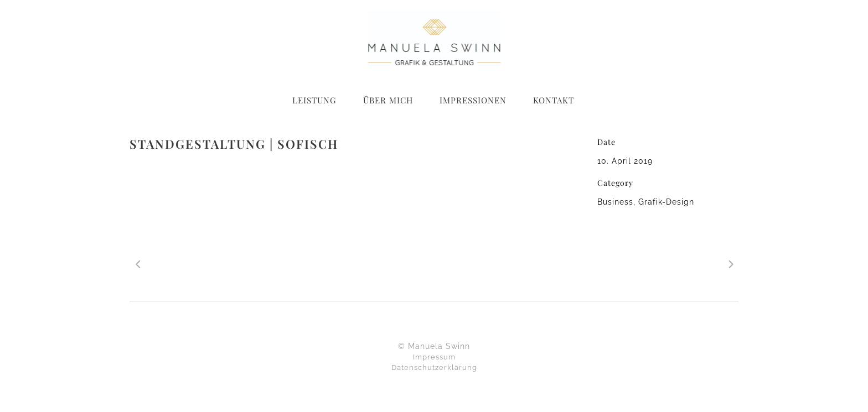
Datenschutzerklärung (434, 367)
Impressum (434, 357)
